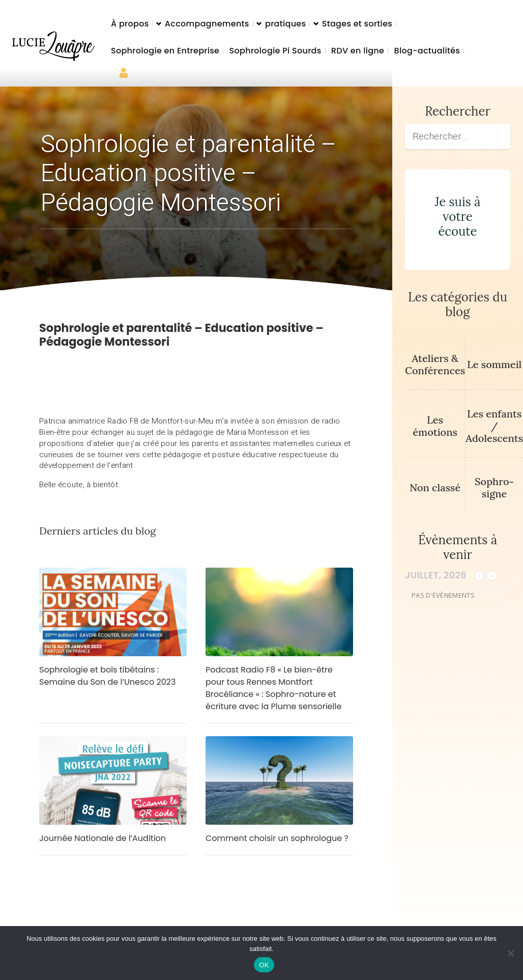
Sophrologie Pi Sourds (275, 51)
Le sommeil (494, 364)
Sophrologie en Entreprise (165, 51)
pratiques (285, 24)
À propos (130, 24)
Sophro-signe (494, 487)
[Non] (510, 953)
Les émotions (435, 426)
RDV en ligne (358, 51)
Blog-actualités (427, 51)
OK (264, 965)
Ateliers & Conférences (435, 364)
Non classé (435, 487)
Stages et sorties (357, 24)
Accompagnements (207, 24)
